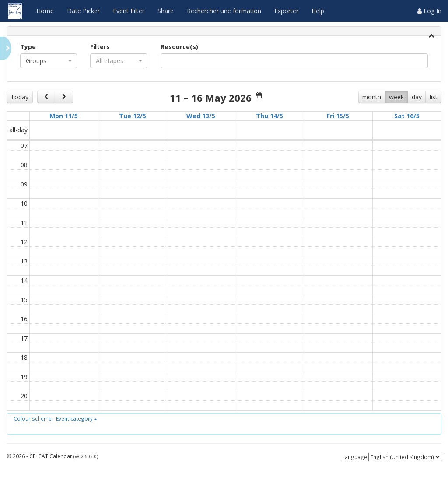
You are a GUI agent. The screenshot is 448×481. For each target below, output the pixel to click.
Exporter (286, 11)
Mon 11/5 (64, 116)
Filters (100, 47)
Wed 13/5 (201, 116)
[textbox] (176, 61)
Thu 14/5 (269, 116)
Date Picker (83, 11)
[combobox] (49, 61)
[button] (55, 418)
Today (19, 97)
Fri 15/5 (338, 116)
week (396, 97)
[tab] (224, 31)
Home (45, 11)
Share (166, 11)
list (434, 97)
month (372, 97)
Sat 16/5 (407, 116)
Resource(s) (179, 47)
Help (318, 11)
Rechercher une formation (224, 11)
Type (28, 47)
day (417, 97)
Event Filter (129, 11)
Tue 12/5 (133, 116)
